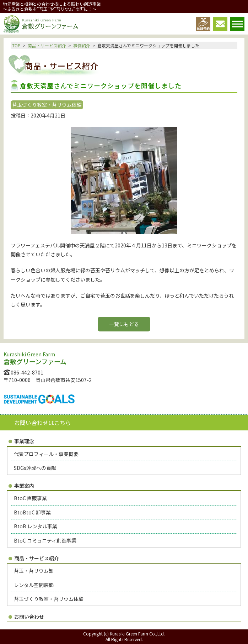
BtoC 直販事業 (30, 498)
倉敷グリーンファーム (41, 24)
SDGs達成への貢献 (35, 468)
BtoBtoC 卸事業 (32, 512)
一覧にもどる (124, 324)
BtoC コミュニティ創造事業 (45, 540)
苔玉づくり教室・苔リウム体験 (49, 599)
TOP (16, 45)
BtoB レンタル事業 (36, 526)
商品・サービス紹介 (47, 45)
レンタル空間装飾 (34, 585)
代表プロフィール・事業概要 (46, 454)
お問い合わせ (29, 617)
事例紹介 (82, 45)
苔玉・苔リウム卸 (34, 571)
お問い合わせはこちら (43, 423)
